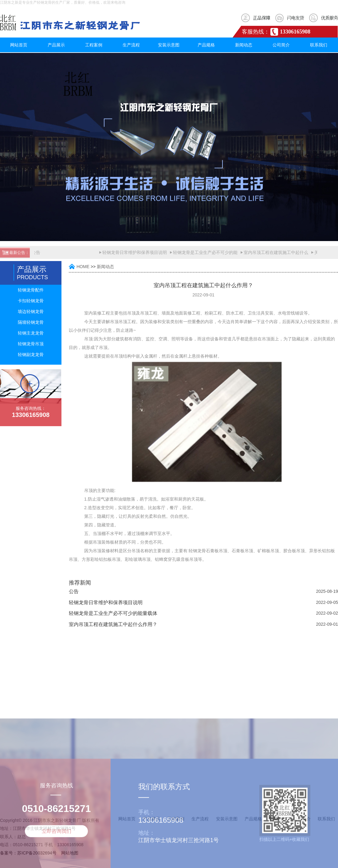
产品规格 (206, 45)
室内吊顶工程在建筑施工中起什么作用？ (113, 624)
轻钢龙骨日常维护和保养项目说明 (135, 255)
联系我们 (319, 45)
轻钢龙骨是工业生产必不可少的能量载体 (113, 613)
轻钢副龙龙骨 (31, 355)
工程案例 (94, 45)
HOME (83, 267)
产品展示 (56, 45)
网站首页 (19, 45)
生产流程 (131, 45)
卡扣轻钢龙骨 (31, 301)
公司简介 (281, 45)
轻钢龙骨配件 (31, 290)
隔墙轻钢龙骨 (31, 322)
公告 (37, 255)
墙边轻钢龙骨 (31, 311)
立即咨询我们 (57, 862)
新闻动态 (244, 45)
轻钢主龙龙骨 (31, 333)
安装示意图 (169, 45)
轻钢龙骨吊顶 (31, 344)
